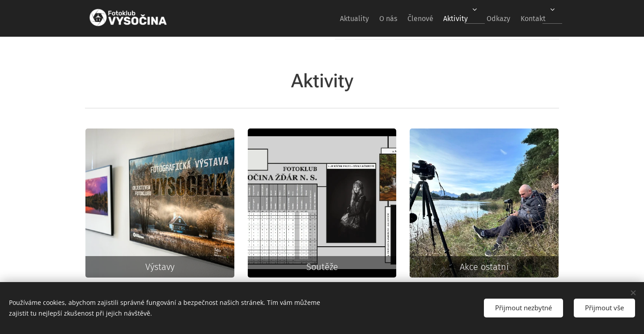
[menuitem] (326, 18)
